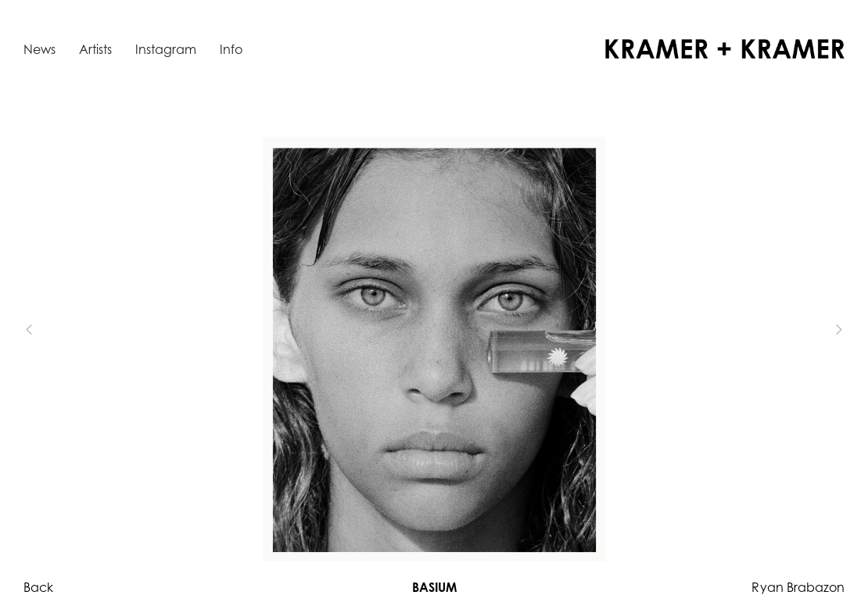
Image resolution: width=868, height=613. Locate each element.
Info (231, 49)
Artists (95, 49)
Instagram (166, 49)
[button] (55, 330)
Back (38, 587)
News (39, 49)
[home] (725, 49)
